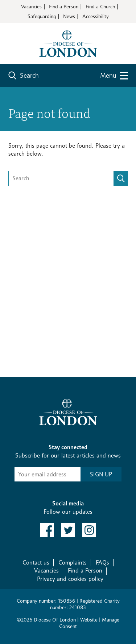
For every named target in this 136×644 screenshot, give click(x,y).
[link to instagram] (89, 530)
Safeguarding (42, 16)
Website (89, 620)
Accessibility (96, 16)
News (69, 16)
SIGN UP (101, 474)
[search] (121, 179)
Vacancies (31, 6)
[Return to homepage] (68, 43)
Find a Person (64, 6)
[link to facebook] (47, 530)
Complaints (73, 563)
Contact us (36, 563)
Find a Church (100, 6)
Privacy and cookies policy (70, 579)
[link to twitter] (68, 530)
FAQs (102, 563)
